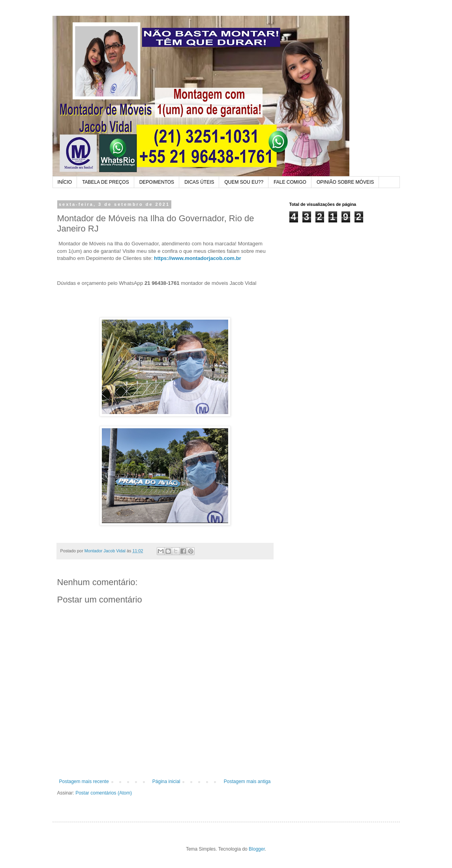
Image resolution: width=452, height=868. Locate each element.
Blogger (257, 849)
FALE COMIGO (290, 182)
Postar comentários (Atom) (104, 793)
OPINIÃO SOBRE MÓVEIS (345, 182)
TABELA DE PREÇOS (105, 182)
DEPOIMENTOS (157, 182)
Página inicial (166, 781)
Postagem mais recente (84, 781)
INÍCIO (65, 182)
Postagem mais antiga (247, 781)
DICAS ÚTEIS (199, 182)
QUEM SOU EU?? (244, 182)
